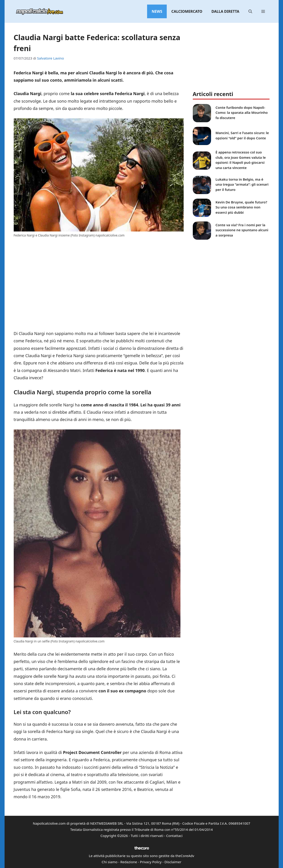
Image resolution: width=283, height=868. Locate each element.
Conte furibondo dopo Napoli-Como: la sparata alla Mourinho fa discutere (242, 113)
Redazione (129, 862)
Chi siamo (110, 862)
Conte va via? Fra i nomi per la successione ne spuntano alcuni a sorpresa (242, 230)
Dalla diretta (225, 11)
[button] (250, 11)
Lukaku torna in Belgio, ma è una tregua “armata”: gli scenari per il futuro (242, 184)
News (157, 11)
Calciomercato (187, 11)
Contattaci (174, 836)
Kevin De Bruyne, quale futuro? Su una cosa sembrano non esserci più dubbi (241, 207)
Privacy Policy (151, 862)
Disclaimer (173, 862)
